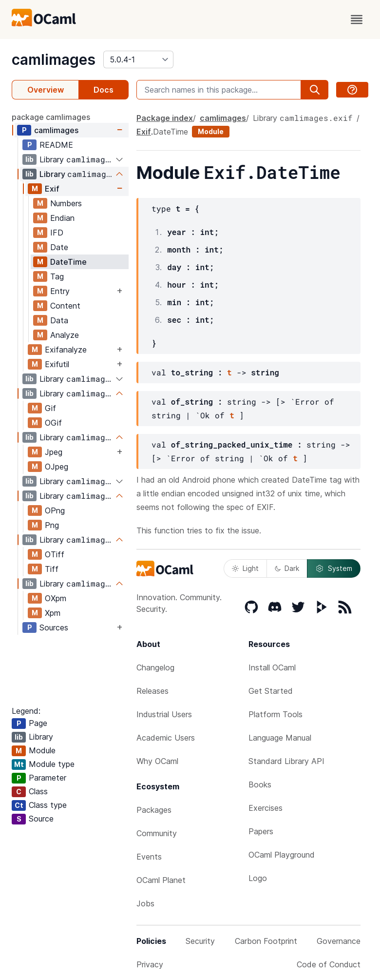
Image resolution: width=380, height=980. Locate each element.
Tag (57, 276)
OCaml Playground (282, 855)
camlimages (54, 59)
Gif (50, 408)
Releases (152, 691)
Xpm (53, 613)
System (334, 568)
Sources (54, 627)
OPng (55, 510)
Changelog (155, 667)
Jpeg (54, 452)
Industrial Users (164, 714)
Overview (46, 90)
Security (200, 941)
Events (149, 857)
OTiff (55, 554)
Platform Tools (275, 714)
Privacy (150, 964)
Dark (287, 568)
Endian (62, 218)
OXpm (56, 598)
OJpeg (57, 467)
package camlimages (51, 117)
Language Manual (280, 738)
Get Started (271, 691)
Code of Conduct (329, 964)
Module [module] (211, 131)
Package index (165, 118)
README (56, 145)
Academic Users (166, 738)
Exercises (266, 808)
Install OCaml (272, 667)
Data (59, 320)
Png (52, 525)
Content (65, 306)
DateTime (68, 262)
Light (245, 568)
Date (59, 247)
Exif (52, 189)
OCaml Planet (161, 880)
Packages (154, 810)
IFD (57, 233)
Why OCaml (157, 761)
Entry (60, 291)
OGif (53, 423)
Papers (261, 831)
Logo (258, 878)
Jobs (145, 903)
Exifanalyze (66, 350)
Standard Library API (286, 761)
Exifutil (57, 364)
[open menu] (357, 20)
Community (157, 833)
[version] (138, 59)
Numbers (66, 203)
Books (260, 784)
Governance (339, 941)
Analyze (65, 335)
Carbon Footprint (266, 941)
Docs (104, 90)
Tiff (52, 569)
